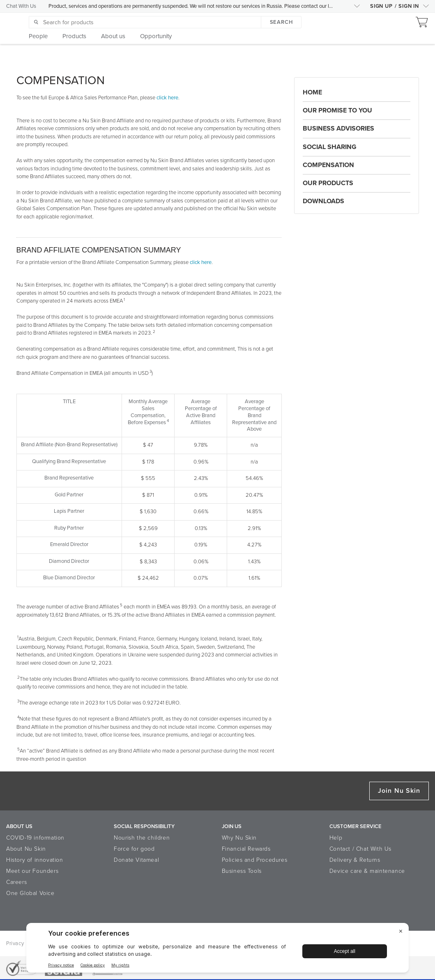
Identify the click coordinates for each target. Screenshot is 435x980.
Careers (16, 882)
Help (336, 838)
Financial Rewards (246, 849)
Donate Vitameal (136, 860)
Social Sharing (330, 147)
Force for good (134, 849)
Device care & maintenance (367, 871)
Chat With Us (21, 6)
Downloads (323, 201)
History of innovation (35, 860)
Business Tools (242, 871)
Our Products (328, 183)
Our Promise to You (337, 110)
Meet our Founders (32, 871)
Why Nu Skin (239, 838)
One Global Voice (30, 893)
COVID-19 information (35, 838)
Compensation (328, 165)
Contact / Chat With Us (360, 849)
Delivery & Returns (355, 860)
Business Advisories (338, 129)
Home (312, 92)
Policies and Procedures (255, 860)
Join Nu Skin (399, 791)
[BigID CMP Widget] (217, 950)
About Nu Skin (26, 849)
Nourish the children (142, 838)
